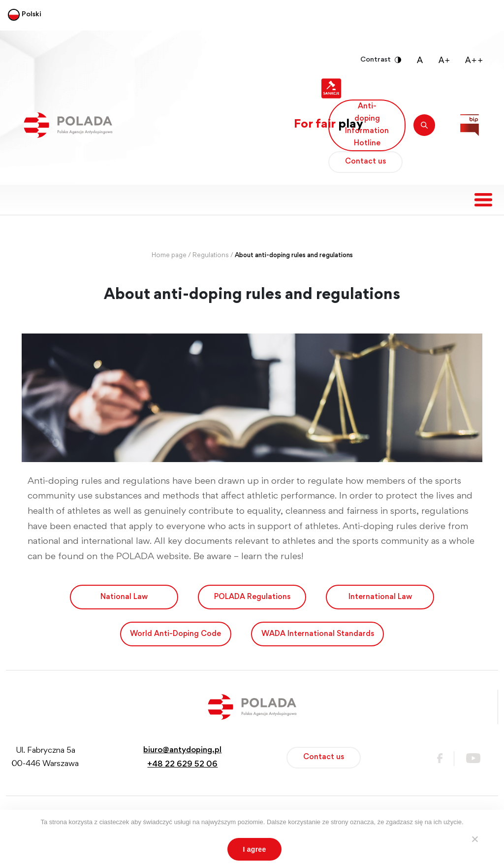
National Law (124, 597)
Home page (169, 256)
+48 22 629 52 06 (182, 765)
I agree (255, 849)
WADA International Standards (318, 634)
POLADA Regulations (252, 597)
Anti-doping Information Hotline (367, 125)
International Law (380, 597)
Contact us (365, 162)
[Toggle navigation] (483, 200)
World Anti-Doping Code (175, 634)
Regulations (211, 256)
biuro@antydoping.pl (182, 751)
